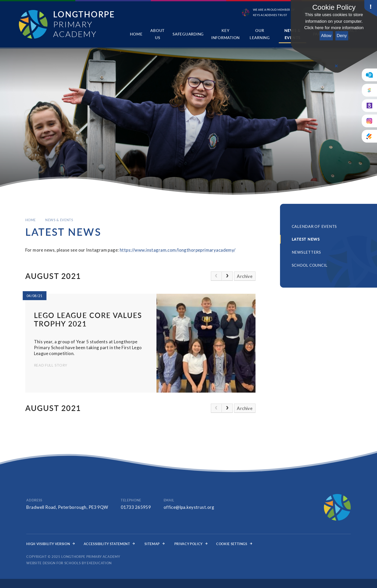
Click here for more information (334, 28)
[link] (216, 276)
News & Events (59, 220)
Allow (326, 36)
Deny (342, 36)
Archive (245, 276)
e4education (99, 563)
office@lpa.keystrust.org (189, 507)
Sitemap (154, 544)
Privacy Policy (191, 544)
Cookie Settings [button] (234, 544)
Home (31, 220)
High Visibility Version (51, 544)
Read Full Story (51, 365)
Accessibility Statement (109, 544)
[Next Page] (227, 276)
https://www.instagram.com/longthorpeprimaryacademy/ (178, 250)
